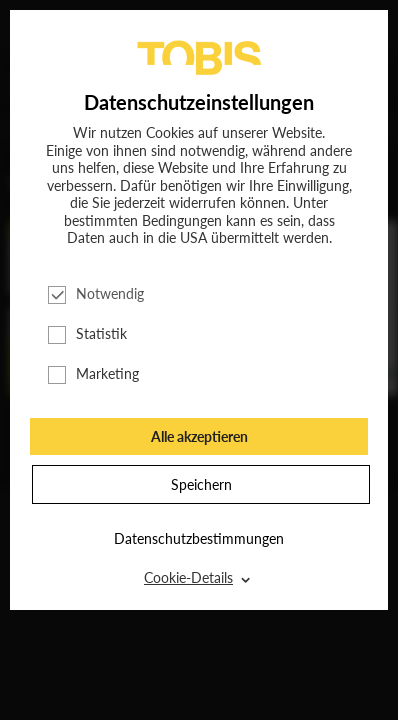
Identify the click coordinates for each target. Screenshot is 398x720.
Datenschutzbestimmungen (199, 538)
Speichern (201, 484)
